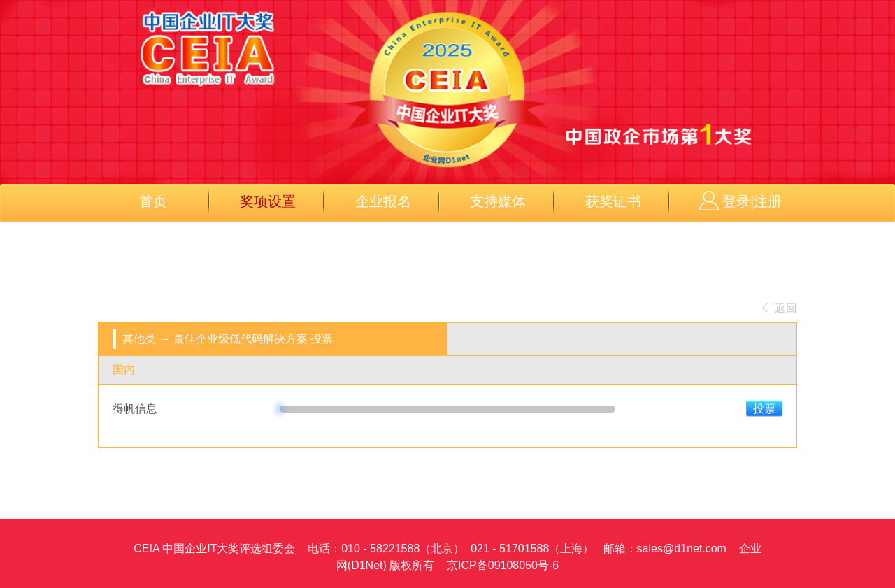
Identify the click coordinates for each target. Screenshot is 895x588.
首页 (153, 201)
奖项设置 (268, 201)
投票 (764, 409)
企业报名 (383, 201)
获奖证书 (613, 201)
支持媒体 (498, 201)
